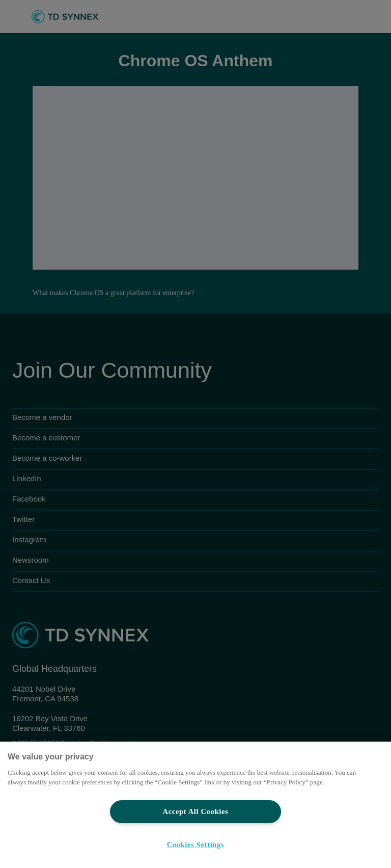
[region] (195, 805)
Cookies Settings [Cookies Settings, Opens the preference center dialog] (196, 845)
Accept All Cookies (196, 811)
